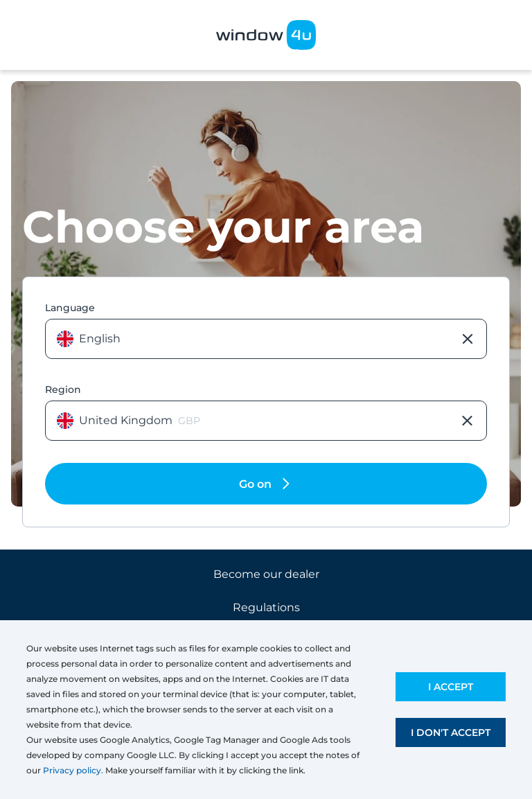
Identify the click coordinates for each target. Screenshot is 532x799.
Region (63, 389)
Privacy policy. (73, 770)
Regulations (266, 607)
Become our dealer (266, 574)
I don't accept (451, 732)
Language (70, 308)
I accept (451, 687)
